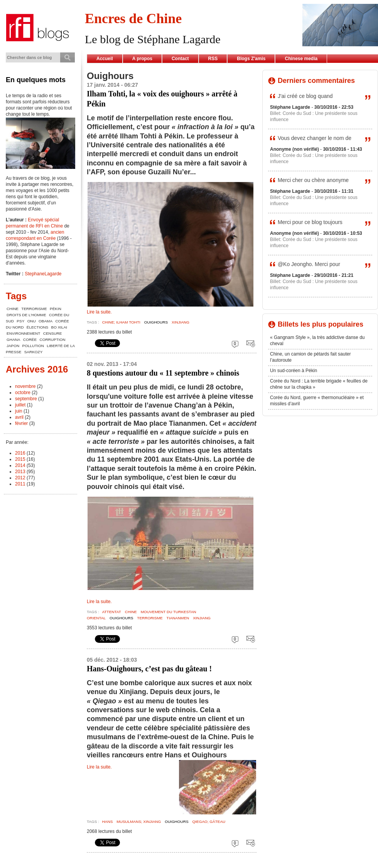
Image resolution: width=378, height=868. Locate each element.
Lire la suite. (99, 312)
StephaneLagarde (43, 274)
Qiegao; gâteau (209, 822)
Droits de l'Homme (26, 315)
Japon (13, 346)
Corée (30, 340)
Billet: (276, 113)
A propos (142, 59)
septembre (26, 399)
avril (19, 417)
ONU (32, 321)
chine (131, 612)
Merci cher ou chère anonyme (313, 180)
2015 (20, 459)
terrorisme (150, 618)
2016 (20, 453)
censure (53, 333)
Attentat (112, 612)
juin (19, 411)
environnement (23, 333)
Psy (20, 321)
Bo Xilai (59, 327)
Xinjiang (181, 322)
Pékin (56, 309)
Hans (108, 822)
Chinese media (301, 59)
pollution (33, 346)
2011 (20, 484)
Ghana (13, 340)
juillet (20, 405)
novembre (25, 386)
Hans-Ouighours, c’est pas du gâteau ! (149, 669)
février (21, 423)
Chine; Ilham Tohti (121, 322)
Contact (180, 59)
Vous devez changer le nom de (315, 138)
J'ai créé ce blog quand (305, 96)
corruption (53, 340)
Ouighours (156, 322)
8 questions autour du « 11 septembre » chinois (163, 373)
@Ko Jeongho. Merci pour (309, 264)
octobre (23, 393)
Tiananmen (178, 618)
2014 (20, 465)
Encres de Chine (133, 19)
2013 (20, 472)
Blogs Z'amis (251, 59)
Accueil (105, 59)
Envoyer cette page (249, 344)
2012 (20, 478)
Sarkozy (34, 352)
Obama (46, 321)
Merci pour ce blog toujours (310, 222)
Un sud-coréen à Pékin (294, 371)
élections (37, 327)
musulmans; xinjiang (139, 822)
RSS (213, 59)
